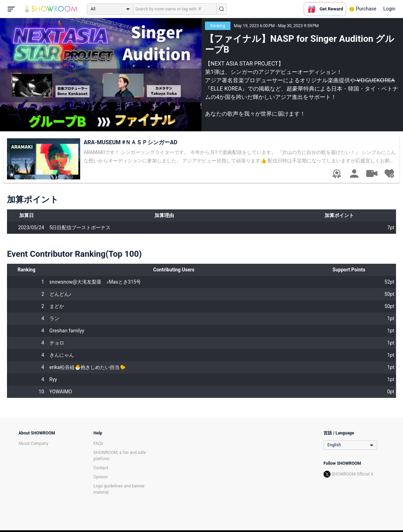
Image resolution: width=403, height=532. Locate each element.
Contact (101, 468)
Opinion (101, 477)
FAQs (98, 444)
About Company (33, 444)
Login (389, 9)
